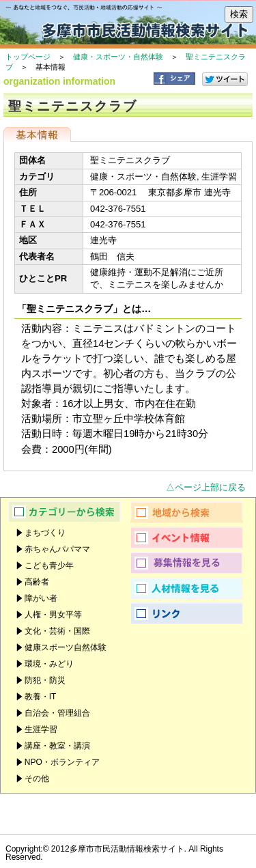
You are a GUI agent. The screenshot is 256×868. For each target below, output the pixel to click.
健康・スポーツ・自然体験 (118, 57)
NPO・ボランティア (62, 762)
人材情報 (191, 588)
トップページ (28, 57)
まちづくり (45, 533)
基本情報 (37, 135)
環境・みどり (49, 664)
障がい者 (41, 598)
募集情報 (191, 563)
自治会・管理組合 (57, 713)
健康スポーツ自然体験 (66, 647)
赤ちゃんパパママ (57, 549)
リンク (191, 613)
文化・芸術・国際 (57, 631)
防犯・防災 (45, 680)
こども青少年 (49, 565)
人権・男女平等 (53, 615)
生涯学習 (41, 729)
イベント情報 (191, 537)
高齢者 (37, 582)
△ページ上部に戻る (206, 487)
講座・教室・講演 (57, 746)
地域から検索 (191, 512)
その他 (37, 779)
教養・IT (41, 697)
